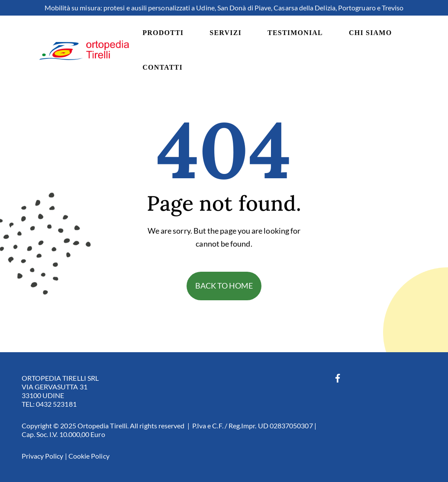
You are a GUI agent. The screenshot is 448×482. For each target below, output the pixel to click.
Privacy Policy (43, 456)
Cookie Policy (89, 456)
